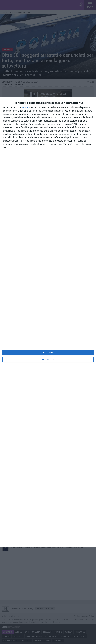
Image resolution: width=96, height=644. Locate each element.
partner (25, 107)
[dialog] (48, 322)
